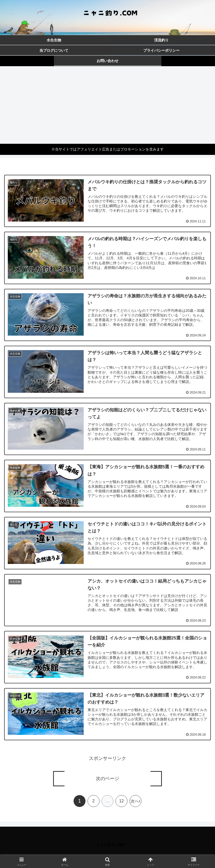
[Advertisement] (107, 105)
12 (121, 801)
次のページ (107, 779)
